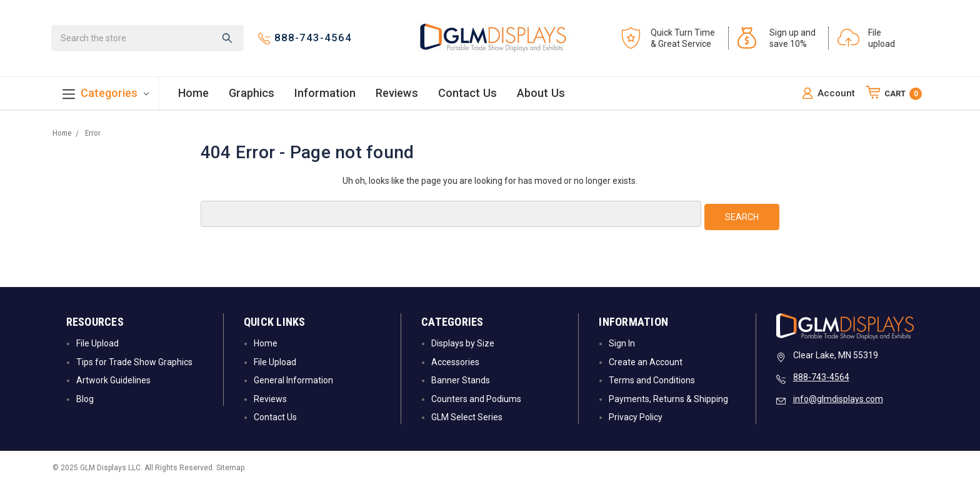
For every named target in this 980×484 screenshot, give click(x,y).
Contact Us (467, 93)
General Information (293, 380)
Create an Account (646, 361)
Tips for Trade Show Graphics (134, 361)
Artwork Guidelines (113, 380)
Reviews (397, 93)
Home (193, 93)
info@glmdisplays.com (838, 398)
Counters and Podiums (476, 398)
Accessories (455, 361)
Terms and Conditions (652, 380)
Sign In (622, 343)
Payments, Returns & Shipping (668, 398)
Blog (85, 398)
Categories (106, 94)
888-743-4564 (821, 376)
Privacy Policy (636, 416)
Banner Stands (461, 380)
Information (325, 93)
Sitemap (230, 467)
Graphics (252, 93)
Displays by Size (463, 343)
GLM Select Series (467, 416)
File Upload (97, 343)
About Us (541, 93)
